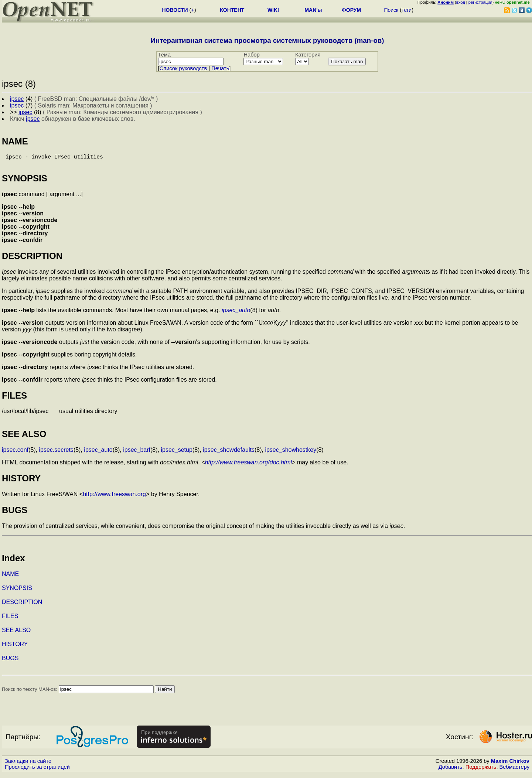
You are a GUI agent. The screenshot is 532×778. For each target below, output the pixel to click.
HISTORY (15, 648)
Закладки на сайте (28, 765)
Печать (220, 68)
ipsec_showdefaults (229, 454)
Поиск (391, 10)
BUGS (10, 662)
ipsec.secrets (56, 454)
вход (461, 2)
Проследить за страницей (37, 771)
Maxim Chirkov (510, 765)
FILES (10, 620)
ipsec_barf (137, 454)
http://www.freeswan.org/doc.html (248, 466)
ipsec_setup (176, 454)
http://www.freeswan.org (114, 498)
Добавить (451, 771)
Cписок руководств (183, 68)
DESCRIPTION (22, 606)
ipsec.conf (15, 454)
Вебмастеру (514, 771)
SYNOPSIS (17, 592)
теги (407, 10)
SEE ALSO (16, 634)
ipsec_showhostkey (291, 454)
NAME (10, 578)
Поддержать (481, 771)
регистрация (480, 2)
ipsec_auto (236, 313)
